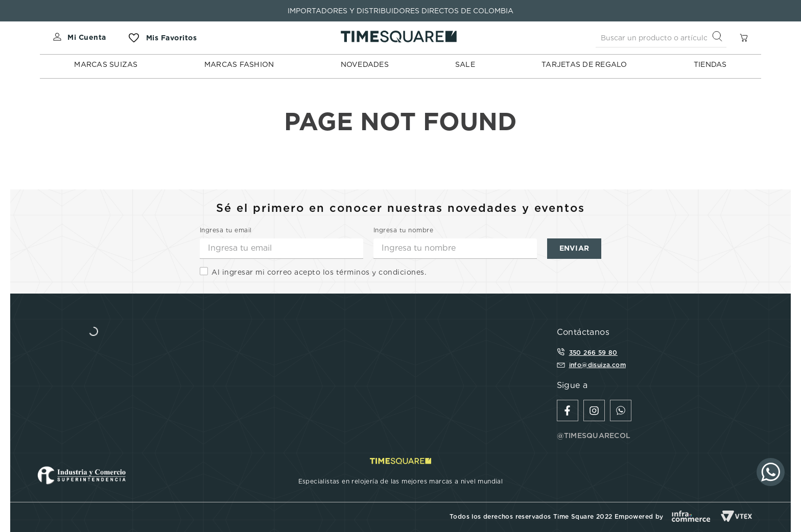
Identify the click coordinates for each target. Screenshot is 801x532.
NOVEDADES (365, 64)
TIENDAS (710, 64)
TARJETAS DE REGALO (584, 64)
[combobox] (661, 38)
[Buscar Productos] (719, 38)
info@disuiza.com (597, 365)
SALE (465, 64)
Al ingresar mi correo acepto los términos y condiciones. (319, 272)
